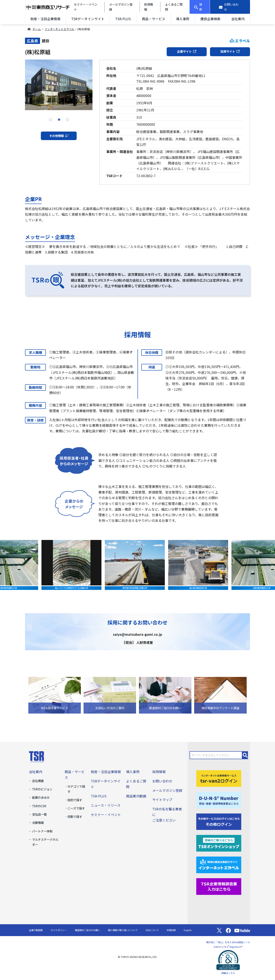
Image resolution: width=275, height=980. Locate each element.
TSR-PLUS (123, 19)
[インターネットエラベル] (219, 864)
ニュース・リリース (106, 805)
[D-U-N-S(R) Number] (219, 800)
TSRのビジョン (42, 789)
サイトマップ (162, 800)
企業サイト (187, 51)
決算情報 (38, 823)
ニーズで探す (76, 808)
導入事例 (183, 19)
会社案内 (238, 19)
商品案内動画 (136, 796)
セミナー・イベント (106, 815)
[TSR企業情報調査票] (219, 886)
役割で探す (75, 816)
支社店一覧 (39, 814)
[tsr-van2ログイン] (219, 778)
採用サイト (230, 51)
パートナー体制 (42, 831)
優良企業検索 (210, 19)
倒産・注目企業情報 (45, 19)
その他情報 (59, 136)
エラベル (240, 41)
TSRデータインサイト (88, 19)
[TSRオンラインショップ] (219, 843)
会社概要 (38, 781)
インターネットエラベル (59, 29)
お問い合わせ (162, 781)
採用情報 (159, 772)
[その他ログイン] (219, 821)
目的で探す (75, 800)
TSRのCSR (39, 806)
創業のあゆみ (41, 797)
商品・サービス (154, 19)
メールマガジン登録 (167, 790)
